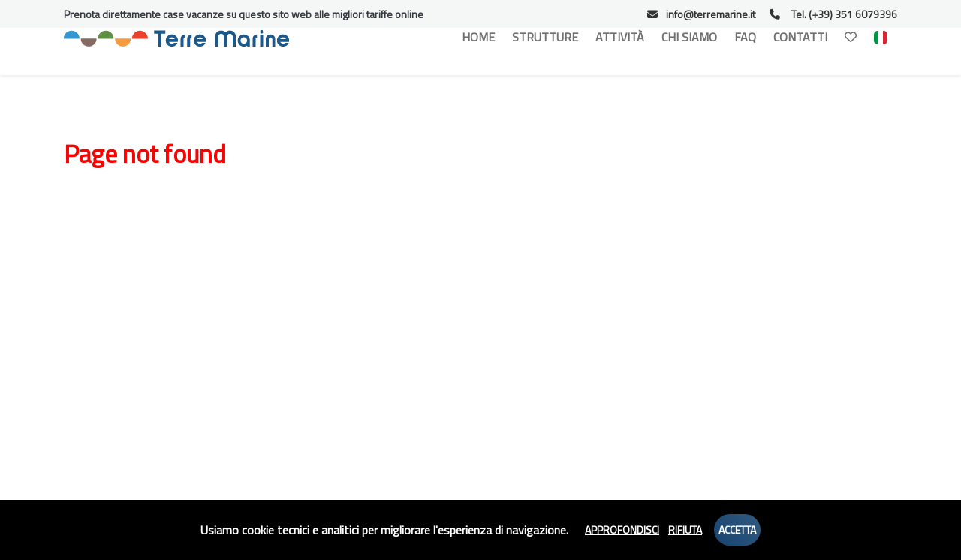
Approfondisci (622, 530)
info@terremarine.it (702, 14)
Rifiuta (685, 530)
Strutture (545, 37)
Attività (620, 37)
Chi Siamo (689, 37)
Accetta (737, 530)
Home (478, 37)
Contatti (800, 37)
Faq (745, 37)
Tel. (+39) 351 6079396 (833, 14)
